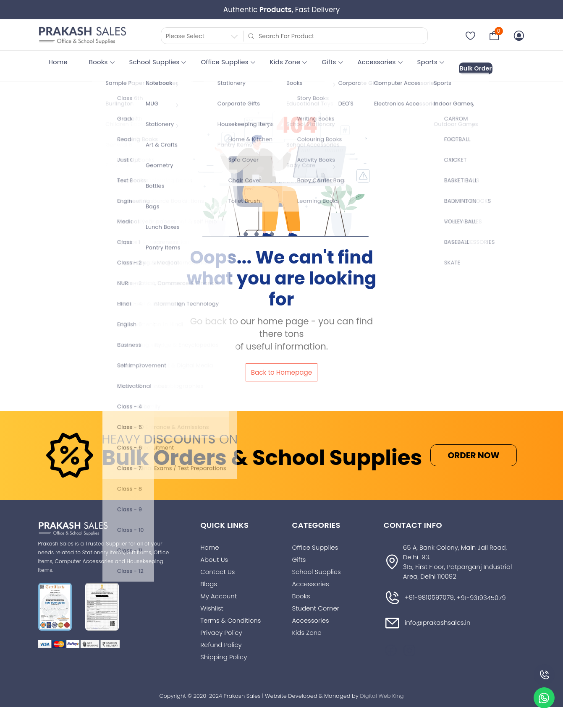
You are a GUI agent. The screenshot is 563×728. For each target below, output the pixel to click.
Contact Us (217, 570)
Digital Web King (382, 694)
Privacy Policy (221, 630)
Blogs (209, 582)
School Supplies (154, 62)
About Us (214, 557)
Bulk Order (483, 62)
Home (58, 62)
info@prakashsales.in (427, 621)
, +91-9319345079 (480, 596)
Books (98, 62)
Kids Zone (285, 62)
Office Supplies (224, 62)
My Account (219, 594)
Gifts (329, 62)
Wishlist (212, 606)
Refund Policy (221, 643)
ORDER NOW (473, 453)
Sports (427, 62)
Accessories (377, 62)
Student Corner (316, 606)
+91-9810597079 (419, 596)
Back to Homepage (281, 368)
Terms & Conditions (230, 618)
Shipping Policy (224, 655)
